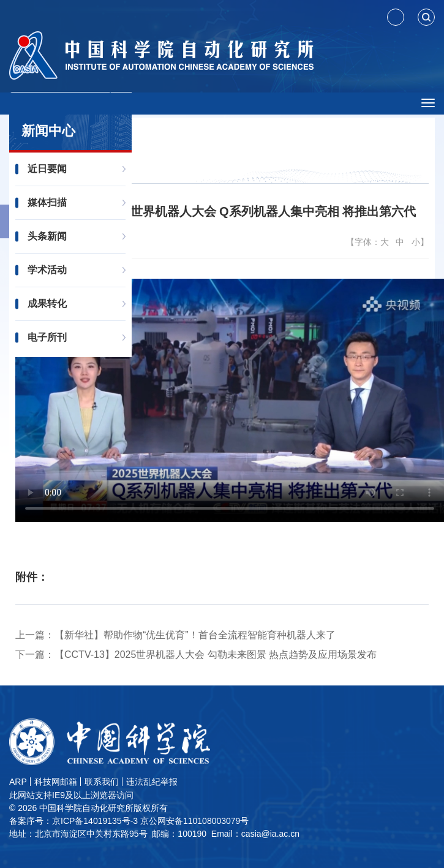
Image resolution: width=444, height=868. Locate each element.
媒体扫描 (47, 202)
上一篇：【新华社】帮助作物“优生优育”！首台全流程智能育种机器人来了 (175, 635)
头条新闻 (47, 236)
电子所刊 (47, 337)
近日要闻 (47, 169)
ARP (18, 782)
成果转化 (47, 304)
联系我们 (102, 782)
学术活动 (47, 270)
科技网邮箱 (56, 782)
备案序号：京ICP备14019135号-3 (73, 821)
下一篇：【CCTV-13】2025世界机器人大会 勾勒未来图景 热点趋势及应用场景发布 (196, 655)
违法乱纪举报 (152, 782)
